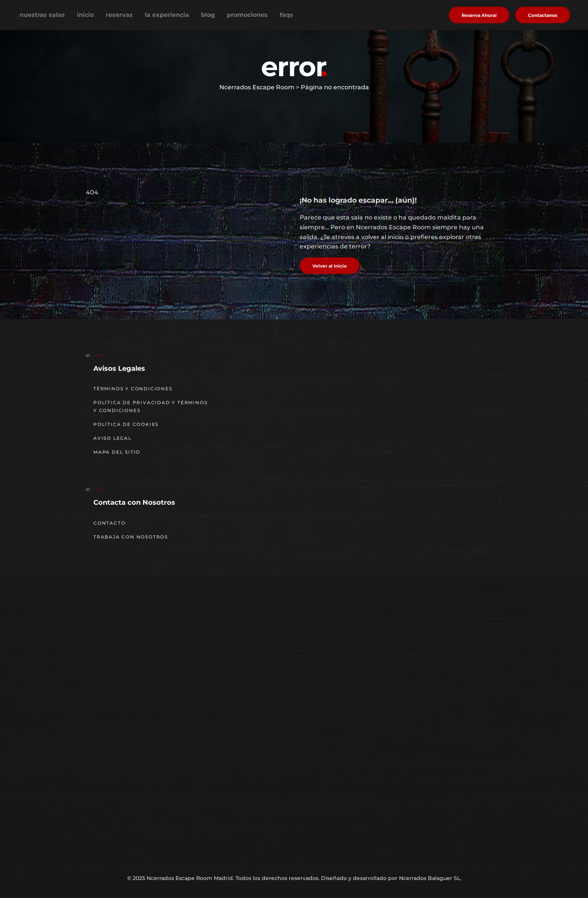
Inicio (85, 15)
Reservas (119, 15)
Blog (208, 15)
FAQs (286, 15)
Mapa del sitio (117, 452)
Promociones (247, 15)
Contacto (109, 523)
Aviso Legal (112, 438)
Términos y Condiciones (133, 389)
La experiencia (167, 15)
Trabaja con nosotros (131, 537)
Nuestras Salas (42, 15)
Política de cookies (126, 424)
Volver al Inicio (330, 266)
